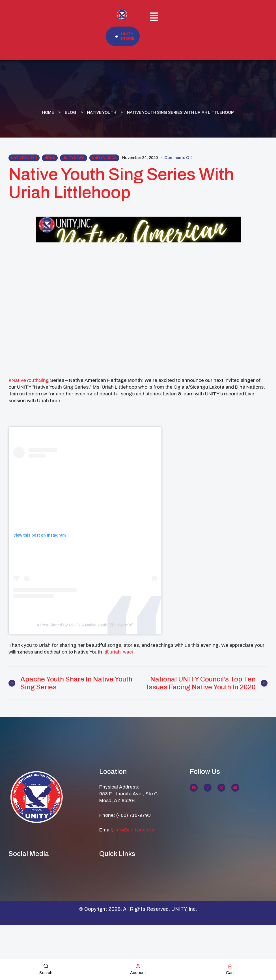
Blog (71, 112)
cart (230, 973)
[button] (154, 18)
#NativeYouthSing (29, 380)
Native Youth (102, 112)
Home (48, 112)
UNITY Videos (104, 158)
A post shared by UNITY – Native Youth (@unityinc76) (85, 625)
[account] (138, 966)
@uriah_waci (119, 652)
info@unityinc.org (134, 830)
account (138, 973)
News (50, 158)
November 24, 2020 (140, 158)
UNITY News (74, 158)
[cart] (230, 966)
